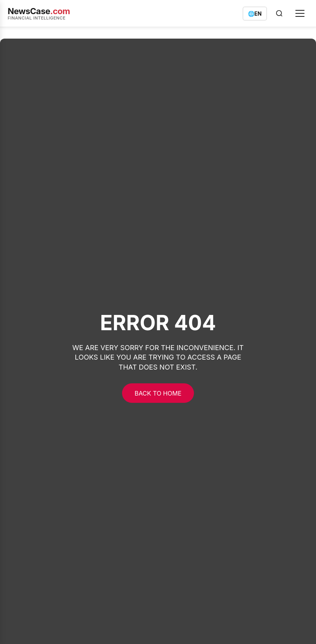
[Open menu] (300, 13)
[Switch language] (255, 14)
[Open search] (279, 13)
